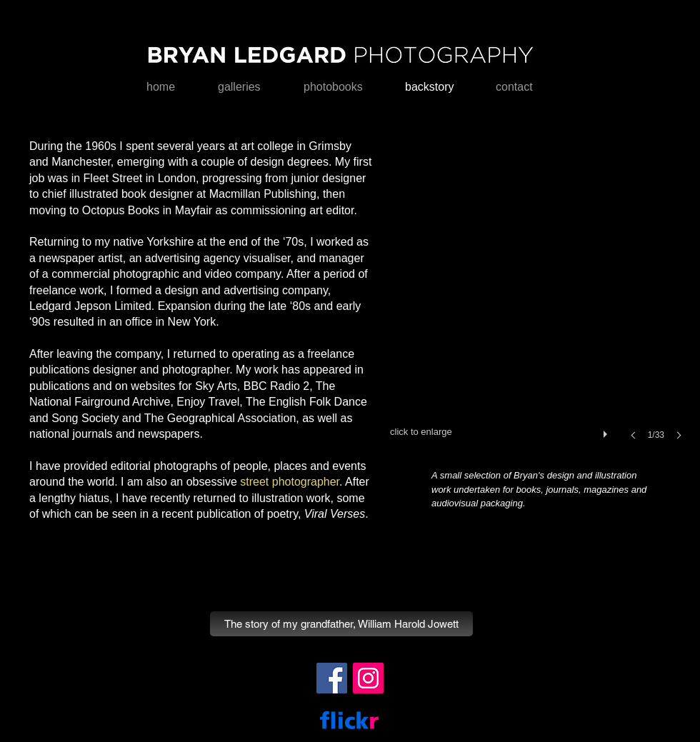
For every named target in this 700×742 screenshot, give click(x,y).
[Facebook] (332, 678)
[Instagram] (368, 678)
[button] (540, 301)
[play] (607, 431)
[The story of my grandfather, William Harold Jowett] (341, 624)
